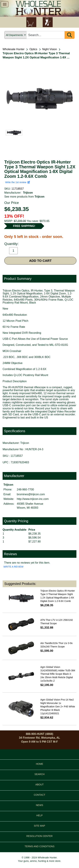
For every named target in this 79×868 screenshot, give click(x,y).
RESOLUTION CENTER (39, 836)
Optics (33, 49)
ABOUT (39, 785)
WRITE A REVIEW (13, 567)
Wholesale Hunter (14, 49)
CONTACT (39, 795)
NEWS (40, 805)
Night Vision (50, 49)
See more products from (24, 197)
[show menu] (5, 4)
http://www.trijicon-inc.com (33, 499)
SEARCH (39, 774)
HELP (39, 815)
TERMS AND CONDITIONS (39, 846)
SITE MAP (39, 826)
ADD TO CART (40, 261)
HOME (40, 764)
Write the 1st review (18, 182)
